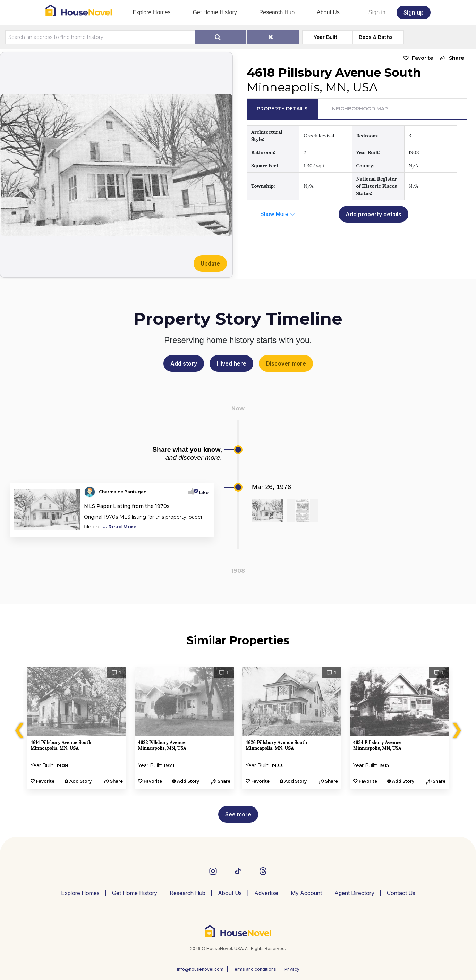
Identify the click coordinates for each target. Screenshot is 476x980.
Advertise (266, 893)
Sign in (377, 12)
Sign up (414, 12)
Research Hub (277, 12)
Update (210, 263)
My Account (306, 893)
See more (238, 814)
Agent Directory (354, 893)
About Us (328, 12)
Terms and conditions (254, 969)
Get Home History (215, 12)
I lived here (231, 363)
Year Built (326, 37)
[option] (77, 728)
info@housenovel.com (200, 969)
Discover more (286, 363)
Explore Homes (151, 12)
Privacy (292, 969)
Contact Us (401, 893)
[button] (450, 58)
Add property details (373, 214)
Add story (184, 363)
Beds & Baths (376, 37)
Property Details (282, 109)
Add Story (80, 781)
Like (202, 492)
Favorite (422, 58)
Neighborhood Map (360, 109)
